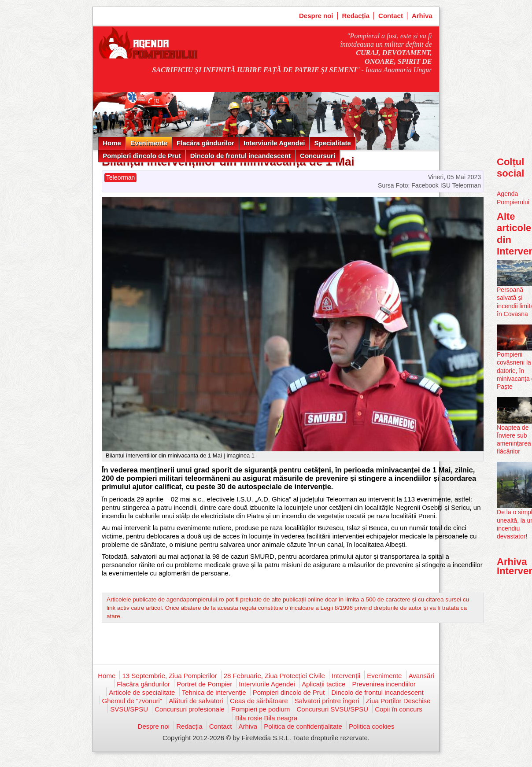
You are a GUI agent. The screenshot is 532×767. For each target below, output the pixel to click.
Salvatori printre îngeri (327, 701)
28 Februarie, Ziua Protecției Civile (274, 676)
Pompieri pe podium (260, 709)
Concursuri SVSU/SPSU (332, 709)
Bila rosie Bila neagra (266, 718)
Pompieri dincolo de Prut (142, 156)
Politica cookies (371, 726)
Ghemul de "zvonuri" (132, 701)
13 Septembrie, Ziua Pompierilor (169, 676)
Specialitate (332, 143)
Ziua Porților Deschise (398, 701)
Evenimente (149, 143)
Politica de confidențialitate (303, 726)
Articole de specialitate (142, 692)
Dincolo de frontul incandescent (240, 156)
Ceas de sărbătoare (259, 701)
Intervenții (346, 676)
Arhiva (422, 16)
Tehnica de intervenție (214, 692)
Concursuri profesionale (189, 709)
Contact (391, 16)
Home (112, 143)
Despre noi (316, 16)
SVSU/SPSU (129, 709)
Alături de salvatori (196, 701)
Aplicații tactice (323, 684)
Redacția (356, 16)
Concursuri (318, 156)
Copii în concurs (399, 709)
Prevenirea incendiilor (384, 684)
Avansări (421, 676)
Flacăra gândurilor (205, 143)
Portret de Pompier (204, 684)
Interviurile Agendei (274, 143)
